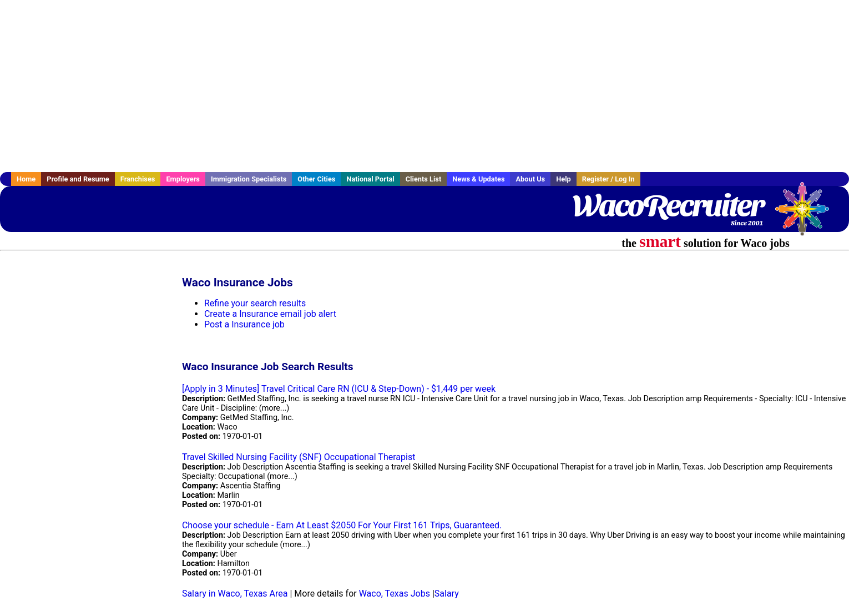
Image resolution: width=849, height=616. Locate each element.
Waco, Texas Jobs (395, 594)
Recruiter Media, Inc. (807, 214)
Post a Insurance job (244, 324)
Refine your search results (255, 303)
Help (564, 179)
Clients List (424, 179)
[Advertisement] (424, 86)
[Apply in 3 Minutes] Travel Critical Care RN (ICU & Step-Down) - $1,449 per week (339, 389)
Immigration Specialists (249, 179)
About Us (530, 179)
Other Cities (316, 179)
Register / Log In (608, 179)
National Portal (370, 179)
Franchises (138, 179)
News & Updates (478, 179)
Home (26, 179)
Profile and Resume (78, 179)
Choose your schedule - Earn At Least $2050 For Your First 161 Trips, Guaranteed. (342, 525)
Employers (183, 179)
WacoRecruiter (668, 205)
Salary (447, 594)
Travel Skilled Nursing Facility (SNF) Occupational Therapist (299, 457)
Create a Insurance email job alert (270, 314)
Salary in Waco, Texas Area (235, 594)
